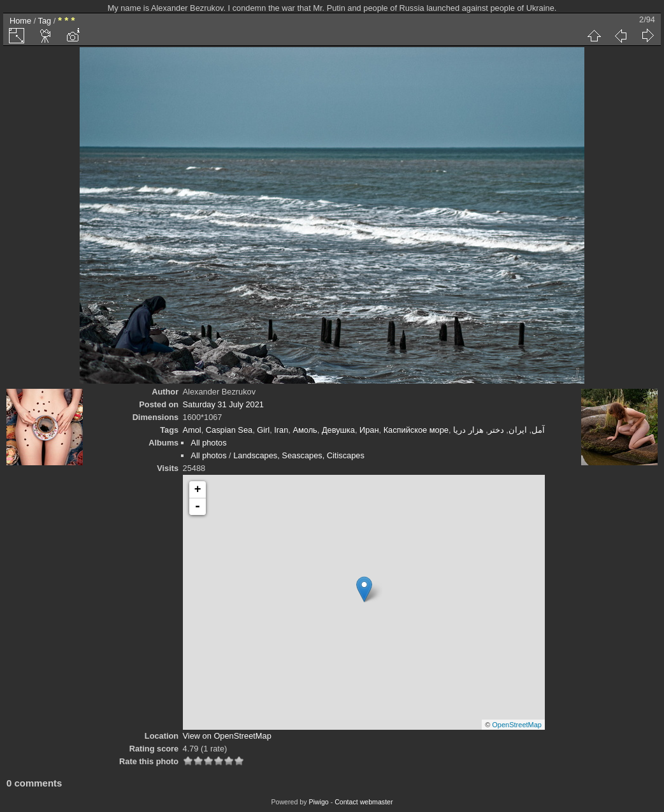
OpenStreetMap (517, 725)
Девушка (338, 430)
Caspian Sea (229, 430)
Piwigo (318, 802)
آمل (538, 430)
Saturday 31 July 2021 (223, 404)
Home (20, 21)
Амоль (305, 430)
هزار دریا (468, 430)
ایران (518, 430)
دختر (496, 430)
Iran (281, 430)
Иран (369, 430)
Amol (192, 430)
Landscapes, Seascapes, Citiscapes (299, 455)
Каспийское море (416, 430)
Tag (45, 21)
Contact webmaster (364, 802)
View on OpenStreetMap (227, 736)
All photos (208, 443)
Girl (263, 430)
